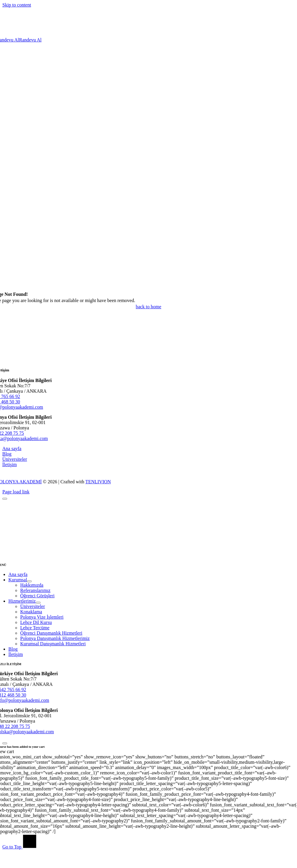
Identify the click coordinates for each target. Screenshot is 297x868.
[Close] (5, 499)
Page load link (16, 492)
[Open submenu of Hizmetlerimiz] (38, 603)
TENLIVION (98, 482)
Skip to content (17, 5)
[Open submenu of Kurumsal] (29, 581)
